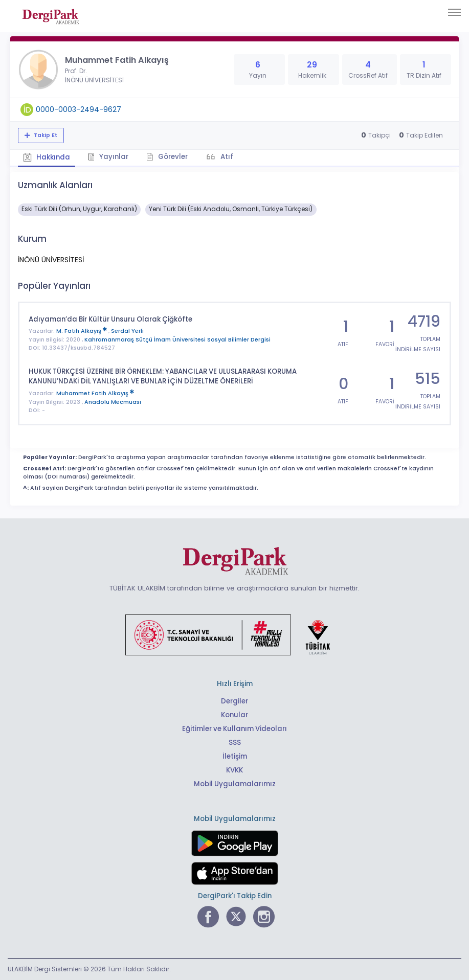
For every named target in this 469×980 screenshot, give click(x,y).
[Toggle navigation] (454, 12)
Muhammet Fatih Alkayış (95, 393)
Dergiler (234, 701)
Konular (234, 715)
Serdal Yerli (127, 331)
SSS (235, 743)
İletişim (234, 756)
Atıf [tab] (227, 157)
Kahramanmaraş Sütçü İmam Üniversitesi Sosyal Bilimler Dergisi (177, 339)
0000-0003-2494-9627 (79, 109)
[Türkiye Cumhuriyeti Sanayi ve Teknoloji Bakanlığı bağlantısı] (234, 634)
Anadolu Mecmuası (113, 402)
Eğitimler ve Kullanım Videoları (234, 729)
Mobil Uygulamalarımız (235, 784)
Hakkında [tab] (47, 157)
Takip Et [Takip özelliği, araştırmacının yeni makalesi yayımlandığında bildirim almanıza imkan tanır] (45, 135)
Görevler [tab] (167, 157)
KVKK (234, 770)
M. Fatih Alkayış (82, 331)
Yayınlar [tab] (108, 157)
